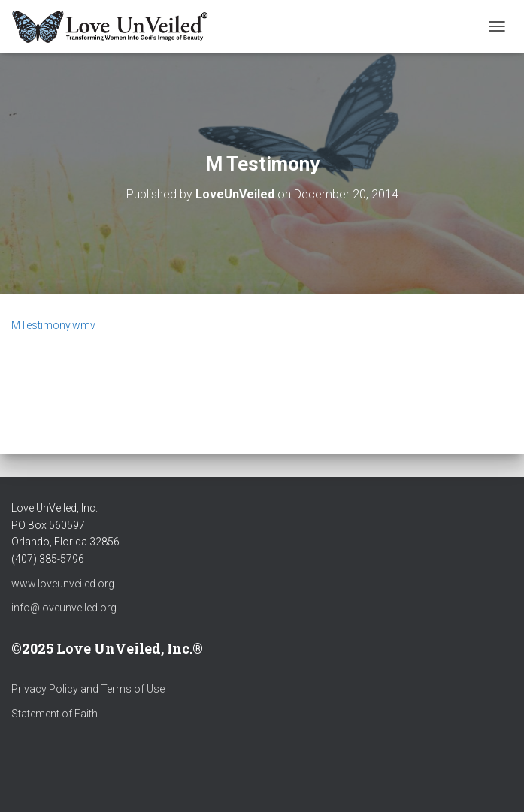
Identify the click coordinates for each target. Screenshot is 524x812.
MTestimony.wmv (53, 325)
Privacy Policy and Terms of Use (88, 689)
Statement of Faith (55, 714)
